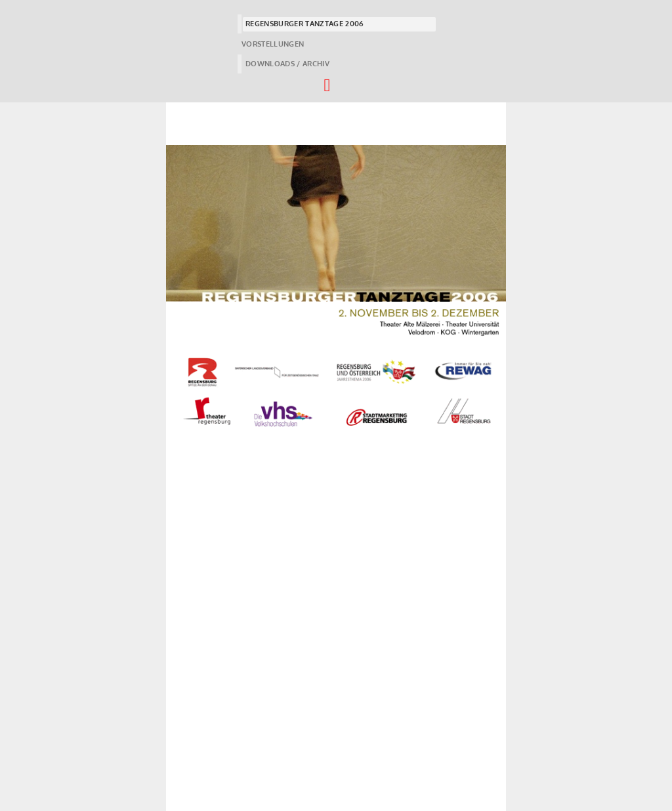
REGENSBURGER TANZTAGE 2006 (304, 24)
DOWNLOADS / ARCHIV (287, 64)
